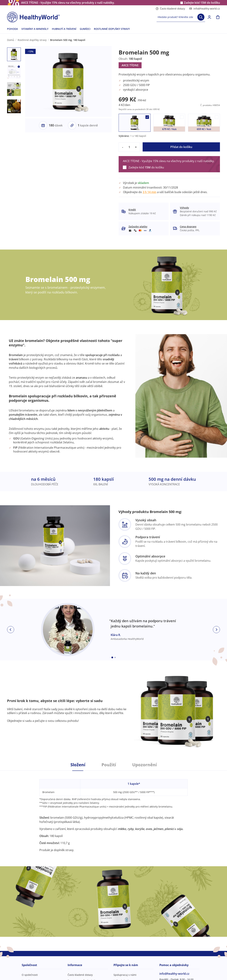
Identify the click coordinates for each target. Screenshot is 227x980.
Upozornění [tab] (144, 765)
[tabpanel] (113, 811)
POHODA (12, 29)
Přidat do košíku (181, 147)
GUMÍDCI (85, 29)
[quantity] (129, 147)
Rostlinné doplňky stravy (32, 40)
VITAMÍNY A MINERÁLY (35, 29)
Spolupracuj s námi (125, 975)
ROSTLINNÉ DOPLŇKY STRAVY (112, 29)
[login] (209, 17)
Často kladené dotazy (170, 9)
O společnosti (30, 975)
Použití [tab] (109, 765)
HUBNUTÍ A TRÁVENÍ (64, 29)
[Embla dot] (112, 657)
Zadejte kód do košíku (202, 3)
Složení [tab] (78, 765)
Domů (11, 40)
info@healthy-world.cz (205, 9)
